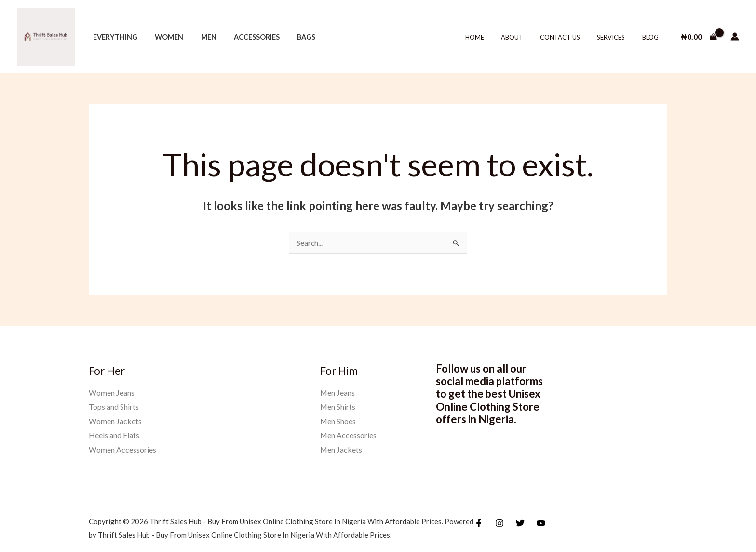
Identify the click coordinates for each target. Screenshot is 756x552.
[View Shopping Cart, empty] (699, 37)
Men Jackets (341, 450)
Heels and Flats (114, 436)
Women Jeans (112, 393)
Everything (113, 37)
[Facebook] (479, 524)
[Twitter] (520, 524)
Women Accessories (122, 450)
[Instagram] (499, 524)
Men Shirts (338, 407)
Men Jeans (338, 393)
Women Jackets (115, 421)
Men (200, 37)
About (527, 37)
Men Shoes (338, 421)
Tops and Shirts (114, 407)
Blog (652, 37)
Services (618, 37)
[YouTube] (541, 524)
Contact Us (571, 37)
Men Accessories (349, 436)
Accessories (244, 37)
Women (164, 37)
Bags (290, 37)
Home (494, 37)
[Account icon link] (735, 37)
